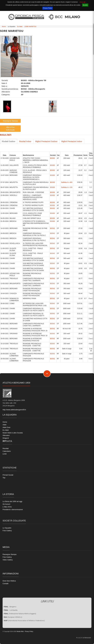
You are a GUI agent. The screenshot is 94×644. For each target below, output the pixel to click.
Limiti (5, 454)
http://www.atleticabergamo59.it (14, 410)
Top (4, 478)
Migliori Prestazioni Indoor (72, 141)
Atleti (4, 425)
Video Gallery (8, 560)
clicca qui (82, 2)
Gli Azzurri (6, 504)
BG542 (52, 228)
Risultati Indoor (25, 141)
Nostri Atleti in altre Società (13, 433)
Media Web (20, 631)
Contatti (5, 584)
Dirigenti (6, 438)
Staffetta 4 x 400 (67, 182)
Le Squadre (7, 528)
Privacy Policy (47, 8)
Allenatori (6, 435)
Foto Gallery (7, 531)
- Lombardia (11, 610)
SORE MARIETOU (30, 26)
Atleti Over (7, 427)
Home (4, 26)
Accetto (85, 5)
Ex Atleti (20, 26)
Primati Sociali (8, 475)
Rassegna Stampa (10, 121)
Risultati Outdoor (9, 141)
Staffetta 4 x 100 (67, 187)
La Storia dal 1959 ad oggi (12, 501)
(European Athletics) (13, 617)
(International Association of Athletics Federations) (24, 621)
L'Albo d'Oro (7, 507)
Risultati (6, 448)
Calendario (7, 451)
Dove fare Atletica (9, 581)
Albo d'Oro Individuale (10, 129)
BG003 (52, 158)
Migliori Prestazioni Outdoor (46, 141)
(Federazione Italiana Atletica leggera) (20, 614)
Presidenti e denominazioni (13, 510)
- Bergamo (10, 607)
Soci (4, 441)
